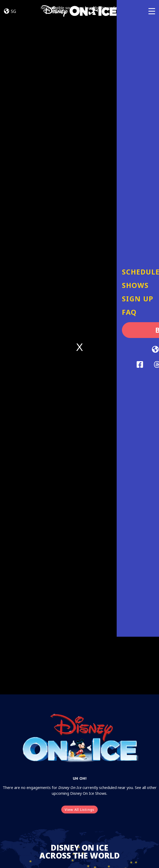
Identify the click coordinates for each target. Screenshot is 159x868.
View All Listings (79, 810)
